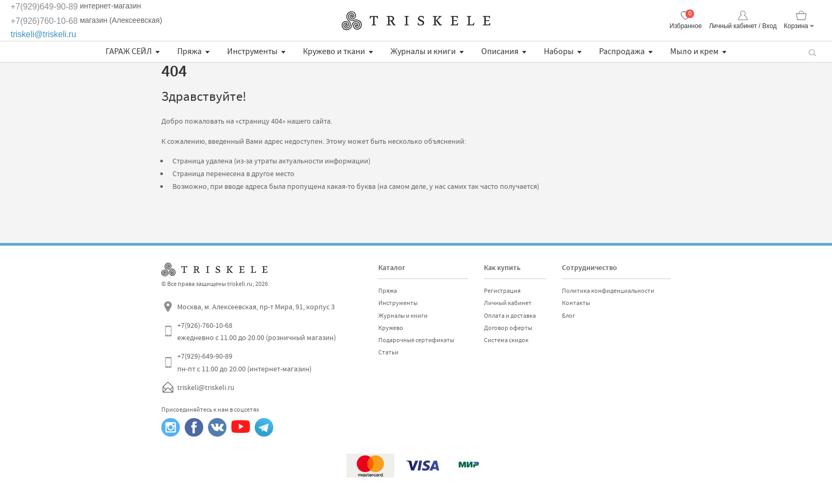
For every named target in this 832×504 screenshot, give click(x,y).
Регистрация (502, 291)
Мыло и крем (694, 51)
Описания (500, 51)
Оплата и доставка (510, 316)
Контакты (576, 303)
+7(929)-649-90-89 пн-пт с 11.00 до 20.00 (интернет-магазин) (244, 362)
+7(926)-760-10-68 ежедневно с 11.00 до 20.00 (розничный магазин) (257, 332)
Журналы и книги (423, 51)
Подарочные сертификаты (416, 340)
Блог (569, 316)
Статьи (388, 352)
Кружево (391, 328)
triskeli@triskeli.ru (44, 34)
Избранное (686, 26)
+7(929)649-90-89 (44, 7)
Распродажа (622, 51)
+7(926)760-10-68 (44, 21)
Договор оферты (508, 328)
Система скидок (506, 340)
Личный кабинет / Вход (743, 26)
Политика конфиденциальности (608, 291)
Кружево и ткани (334, 51)
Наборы (559, 51)
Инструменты (252, 51)
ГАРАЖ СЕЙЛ (129, 51)
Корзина (796, 26)
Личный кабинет (508, 303)
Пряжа (189, 51)
